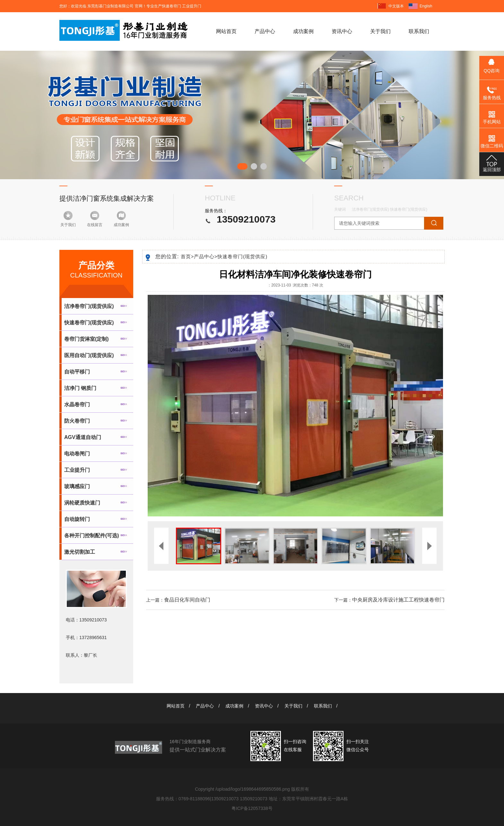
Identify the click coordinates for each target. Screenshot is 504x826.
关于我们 (380, 31)
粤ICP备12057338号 (252, 808)
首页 (187, 256)
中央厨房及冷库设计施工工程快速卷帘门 (398, 600)
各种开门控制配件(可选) (92, 536)
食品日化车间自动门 (187, 600)
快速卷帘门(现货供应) (409, 209)
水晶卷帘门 (77, 404)
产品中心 (265, 31)
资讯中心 (342, 31)
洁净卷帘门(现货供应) (370, 209)
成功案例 (303, 31)
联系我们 (419, 31)
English (426, 6)
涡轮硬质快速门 (82, 503)
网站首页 (226, 31)
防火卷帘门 (77, 421)
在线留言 (95, 225)
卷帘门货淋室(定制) (87, 339)
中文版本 (396, 6)
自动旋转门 (77, 519)
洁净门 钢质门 (80, 388)
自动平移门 (77, 372)
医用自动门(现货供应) (89, 355)
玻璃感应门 (77, 486)
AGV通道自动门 (83, 437)
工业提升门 (77, 470)
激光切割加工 (80, 552)
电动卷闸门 (77, 454)
